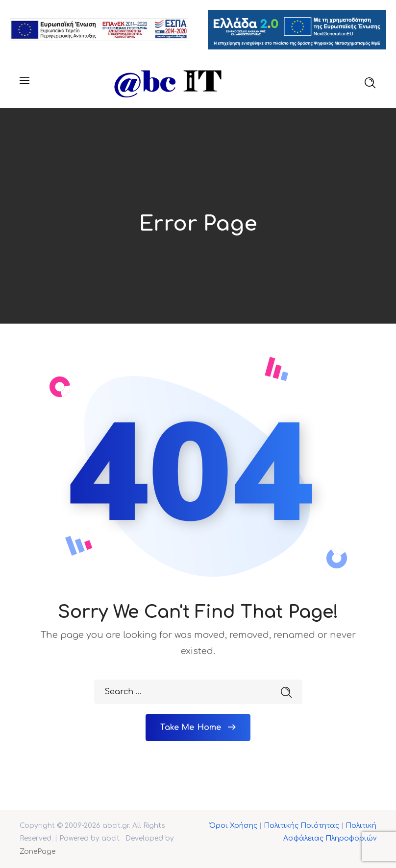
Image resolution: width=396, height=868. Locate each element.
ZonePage (37, 852)
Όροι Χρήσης (233, 826)
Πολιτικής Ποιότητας (301, 826)
